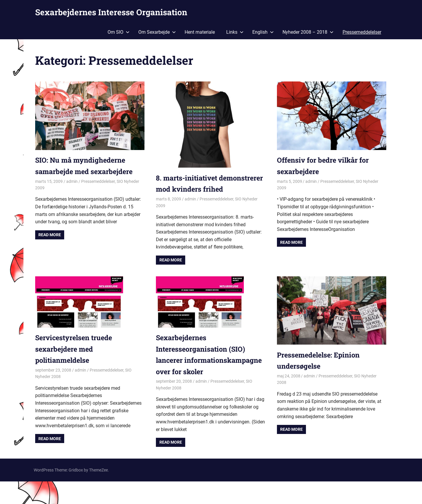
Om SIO (119, 32)
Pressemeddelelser (362, 32)
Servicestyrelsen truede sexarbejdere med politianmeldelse (75, 360)
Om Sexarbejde (157, 32)
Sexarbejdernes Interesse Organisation (111, 12)
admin (72, 181)
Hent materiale (200, 32)
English (263, 32)
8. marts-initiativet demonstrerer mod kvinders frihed (203, 189)
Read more (50, 235)
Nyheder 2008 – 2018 (308, 32)
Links (235, 32)
